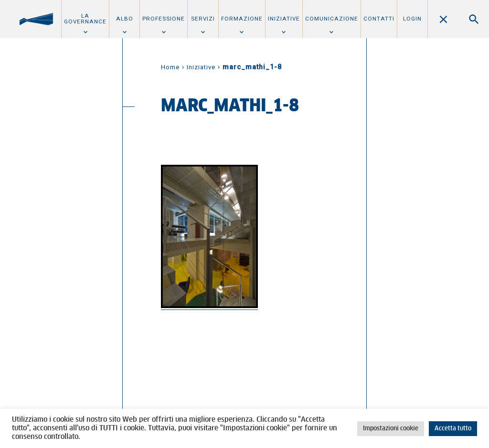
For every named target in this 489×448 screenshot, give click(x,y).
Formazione (242, 19)
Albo (125, 19)
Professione (164, 19)
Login (412, 19)
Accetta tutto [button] (453, 429)
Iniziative (284, 19)
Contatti (379, 19)
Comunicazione (332, 19)
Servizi (203, 19)
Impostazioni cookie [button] (391, 429)
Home (170, 67)
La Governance (85, 19)
